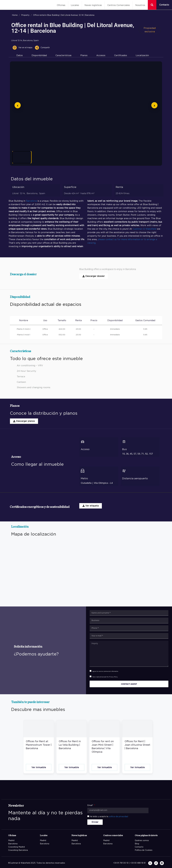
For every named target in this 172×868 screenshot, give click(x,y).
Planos (84, 55)
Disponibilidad (39, 55)
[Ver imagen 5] (103, 157)
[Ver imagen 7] (144, 157)
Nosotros (140, 5)
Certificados (121, 55)
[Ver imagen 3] (63, 157)
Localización (142, 55)
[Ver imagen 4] (83, 157)
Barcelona (31, 201)
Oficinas (61, 5)
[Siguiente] (154, 105)
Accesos (101, 55)
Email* (91, 805)
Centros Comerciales (119, 5)
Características (63, 55)
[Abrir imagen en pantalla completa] (86, 105)
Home (15, 15)
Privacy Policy (113, 677)
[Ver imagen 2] (42, 157)
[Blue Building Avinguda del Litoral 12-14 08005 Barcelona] (88, 572)
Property (25, 15)
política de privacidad (118, 817)
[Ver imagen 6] (124, 157)
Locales (75, 5)
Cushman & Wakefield (145, 229)
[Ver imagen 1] (22, 157)
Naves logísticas (93, 5)
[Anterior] (18, 105)
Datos (20, 55)
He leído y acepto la (109, 817)
